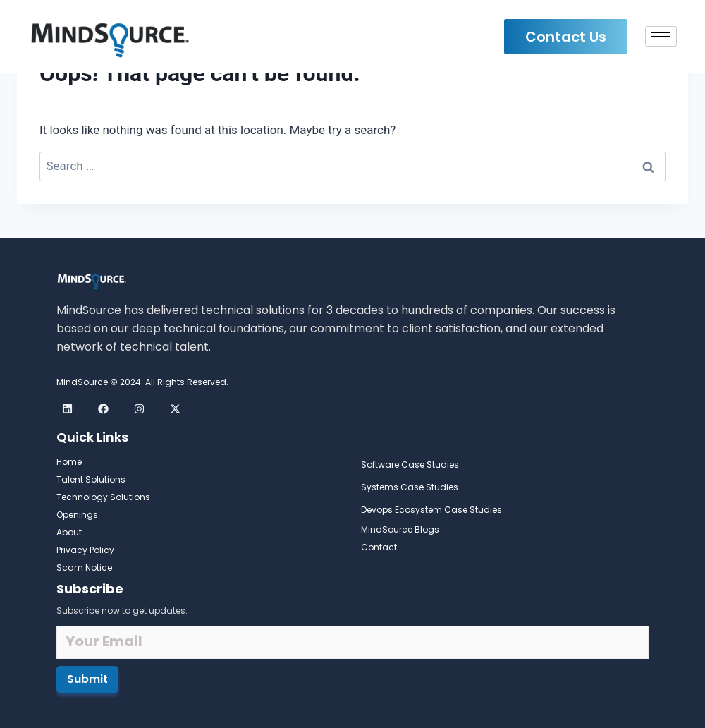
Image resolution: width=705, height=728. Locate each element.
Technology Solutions (103, 497)
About (69, 532)
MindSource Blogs (400, 529)
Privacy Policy (85, 550)
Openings (77, 515)
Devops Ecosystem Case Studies (431, 510)
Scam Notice (84, 568)
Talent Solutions (91, 479)
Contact (379, 547)
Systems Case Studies (410, 487)
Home (69, 462)
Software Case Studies (410, 465)
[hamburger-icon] (661, 36)
